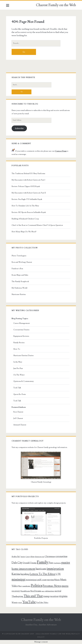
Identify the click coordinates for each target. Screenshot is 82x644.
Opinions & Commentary (24, 381)
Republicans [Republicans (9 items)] (25, 591)
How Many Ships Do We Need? (24, 232)
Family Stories (19, 343)
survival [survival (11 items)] (58, 591)
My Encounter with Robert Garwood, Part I (28, 180)
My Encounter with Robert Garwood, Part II (29, 193)
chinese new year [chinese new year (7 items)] (40, 557)
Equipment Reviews (21, 336)
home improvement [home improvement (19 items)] (23, 569)
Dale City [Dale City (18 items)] (17, 563)
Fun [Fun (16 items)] (51, 563)
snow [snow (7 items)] (43, 591)
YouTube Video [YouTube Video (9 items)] (42, 602)
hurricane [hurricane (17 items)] (41, 569)
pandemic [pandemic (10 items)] (26, 586)
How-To (17, 349)
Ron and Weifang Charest (22, 262)
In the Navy (18, 362)
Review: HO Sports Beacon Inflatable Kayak (29, 212)
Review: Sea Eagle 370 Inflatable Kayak (27, 199)
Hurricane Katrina (19, 294)
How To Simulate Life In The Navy (25, 206)
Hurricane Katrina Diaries (23, 356)
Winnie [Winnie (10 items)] (15, 602)
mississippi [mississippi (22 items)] (18, 579)
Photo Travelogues (19, 256)
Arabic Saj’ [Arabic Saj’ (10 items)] (16, 557)
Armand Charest (20, 425)
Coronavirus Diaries (21, 330)
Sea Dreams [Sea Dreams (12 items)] (36, 591)
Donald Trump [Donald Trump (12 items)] (30, 563)
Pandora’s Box (17, 269)
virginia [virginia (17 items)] (63, 596)
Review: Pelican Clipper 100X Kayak (26, 186)
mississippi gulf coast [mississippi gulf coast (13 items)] (36, 580)
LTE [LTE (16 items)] (58, 574)
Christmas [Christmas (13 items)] (50, 556)
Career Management (22, 323)
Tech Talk (17, 388)
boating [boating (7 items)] (23, 557)
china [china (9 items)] (32, 557)
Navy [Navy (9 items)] (20, 586)
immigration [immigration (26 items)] (55, 569)
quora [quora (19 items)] (65, 586)
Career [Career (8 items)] (28, 557)
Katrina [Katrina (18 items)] (16, 574)
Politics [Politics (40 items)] (36, 586)
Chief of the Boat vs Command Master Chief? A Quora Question (37, 225)
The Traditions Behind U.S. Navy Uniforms (28, 174)
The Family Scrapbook (20, 282)
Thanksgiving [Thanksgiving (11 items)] (17, 596)
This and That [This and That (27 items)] (33, 596)
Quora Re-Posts (20, 394)
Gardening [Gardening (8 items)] (57, 563)
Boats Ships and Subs (20, 275)
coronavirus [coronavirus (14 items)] (61, 556)
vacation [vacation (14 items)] (54, 596)
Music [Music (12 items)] (57, 580)
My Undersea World (19, 288)
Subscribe (19, 128)
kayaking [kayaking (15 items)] (25, 574)
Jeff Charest (18, 418)
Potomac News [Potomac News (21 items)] (52, 586)
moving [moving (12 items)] (50, 580)
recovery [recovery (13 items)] (16, 591)
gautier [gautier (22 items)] (66, 562)
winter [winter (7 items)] (20, 603)
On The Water (19, 375)
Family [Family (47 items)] (43, 562)
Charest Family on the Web (56, 5)
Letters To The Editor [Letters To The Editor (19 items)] (43, 574)
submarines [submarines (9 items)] (50, 591)
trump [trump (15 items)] (46, 596)
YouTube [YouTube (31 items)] (29, 602)
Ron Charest (18, 412)
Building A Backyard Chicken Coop (25, 219)
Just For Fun (18, 368)
